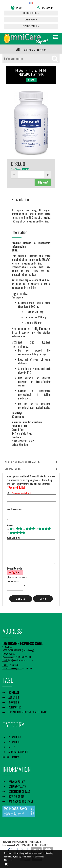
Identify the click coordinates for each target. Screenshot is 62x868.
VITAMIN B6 (14, 742)
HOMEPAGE (14, 692)
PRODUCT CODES (31, 13)
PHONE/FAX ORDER (31, 26)
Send (43, 599)
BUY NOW (43, 183)
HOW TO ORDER (16, 796)
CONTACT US (15, 707)
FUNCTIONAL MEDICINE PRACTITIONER (28, 712)
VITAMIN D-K (15, 737)
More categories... (12, 757)
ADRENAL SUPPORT (18, 752)
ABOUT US (14, 697)
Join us (17, 8)
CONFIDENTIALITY (17, 787)
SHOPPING (28, 50)
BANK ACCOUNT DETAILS (21, 801)
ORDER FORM (31, 20)
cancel (21, 599)
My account (45, 8)
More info (8, 860)
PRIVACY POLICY (17, 782)
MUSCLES (42, 50)
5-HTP (12, 747)
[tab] (31, 462)
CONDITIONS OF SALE (19, 792)
